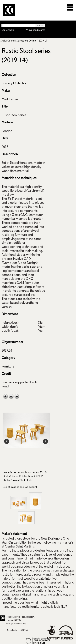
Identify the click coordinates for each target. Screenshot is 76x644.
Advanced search (36, 30)
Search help (8, 30)
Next (45, 441)
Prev (7, 441)
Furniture (8, 367)
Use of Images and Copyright (20, 487)
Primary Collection (15, 84)
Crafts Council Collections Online (18, 41)
